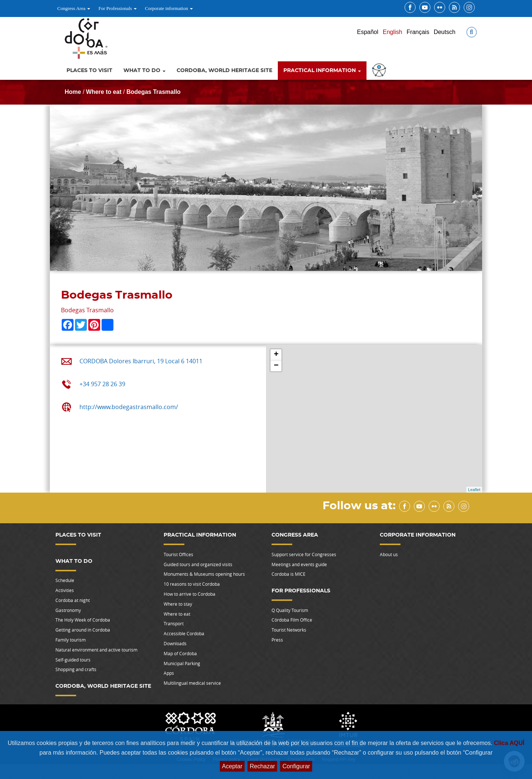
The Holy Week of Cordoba (83, 620)
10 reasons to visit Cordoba (192, 584)
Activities (65, 590)
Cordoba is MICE (289, 574)
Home (73, 92)
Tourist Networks (289, 630)
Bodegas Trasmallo (154, 92)
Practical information (322, 71)
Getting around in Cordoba (83, 630)
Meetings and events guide (299, 564)
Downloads (175, 643)
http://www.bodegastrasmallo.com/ (129, 407)
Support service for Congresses (304, 554)
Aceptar (232, 766)
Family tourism (71, 640)
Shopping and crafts (76, 669)
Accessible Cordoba (184, 633)
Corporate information (169, 8)
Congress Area (74, 8)
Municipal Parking (182, 663)
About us (389, 554)
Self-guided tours (73, 660)
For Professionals (117, 8)
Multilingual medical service (192, 683)
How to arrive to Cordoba (190, 594)
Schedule (65, 580)
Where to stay (178, 604)
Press (277, 640)
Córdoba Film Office (292, 620)
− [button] (276, 366)
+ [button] (276, 355)
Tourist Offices (178, 554)
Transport (174, 623)
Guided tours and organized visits (198, 564)
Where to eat (104, 92)
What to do (144, 71)
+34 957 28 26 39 (102, 384)
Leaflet (474, 490)
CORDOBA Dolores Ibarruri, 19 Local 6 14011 (141, 361)
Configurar (296, 766)
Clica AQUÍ (509, 743)
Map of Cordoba (180, 653)
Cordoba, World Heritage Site (224, 71)
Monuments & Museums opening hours (204, 574)
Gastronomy (68, 610)
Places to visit (89, 71)
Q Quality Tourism (290, 610)
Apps (169, 673)
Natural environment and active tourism (96, 650)
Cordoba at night (73, 600)
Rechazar (262, 766)
